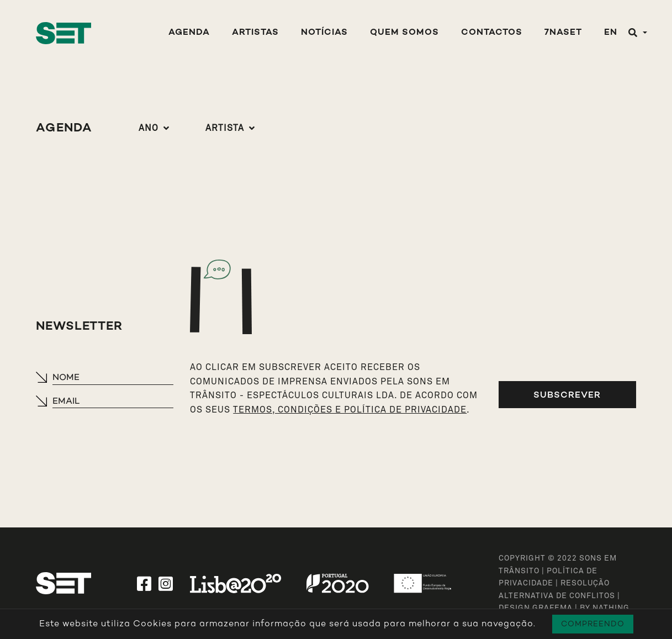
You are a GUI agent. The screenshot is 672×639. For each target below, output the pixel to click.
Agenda (189, 33)
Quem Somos (404, 33)
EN (611, 33)
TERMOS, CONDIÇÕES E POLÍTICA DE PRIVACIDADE (350, 410)
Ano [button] (149, 128)
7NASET (563, 33)
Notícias (324, 33)
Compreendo (593, 624)
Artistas (255, 33)
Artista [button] (225, 128)
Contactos (492, 33)
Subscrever (567, 395)
